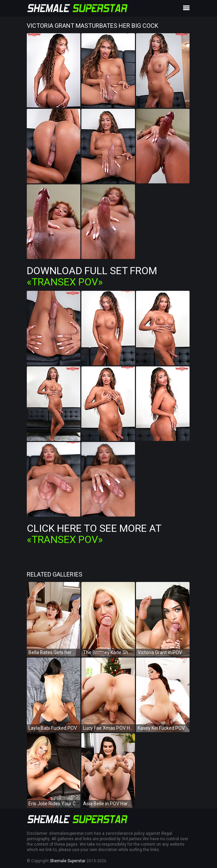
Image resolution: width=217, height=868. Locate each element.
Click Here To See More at (94, 534)
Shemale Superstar (68, 861)
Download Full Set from (92, 276)
